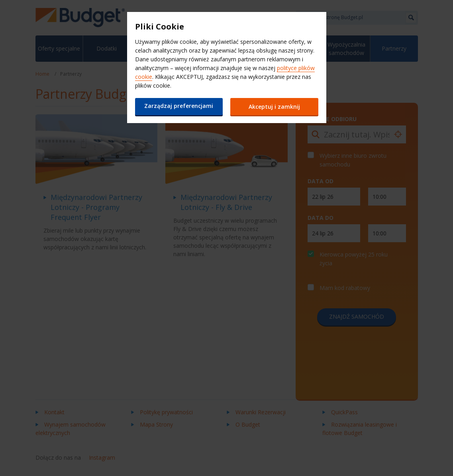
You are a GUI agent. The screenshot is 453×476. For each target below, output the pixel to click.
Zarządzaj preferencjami (179, 106)
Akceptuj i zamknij (274, 107)
